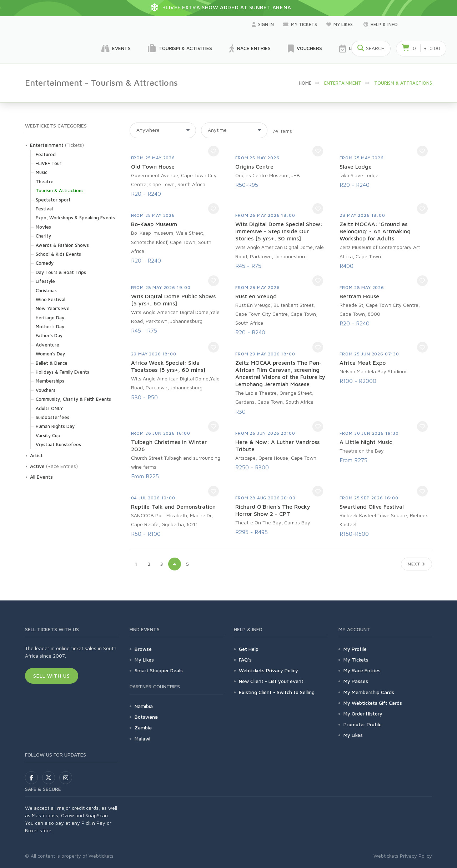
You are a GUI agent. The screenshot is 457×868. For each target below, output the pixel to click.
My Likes (340, 24)
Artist (36, 455)
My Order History (363, 714)
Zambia (143, 727)
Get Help (249, 649)
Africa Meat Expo (363, 363)
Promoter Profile (363, 724)
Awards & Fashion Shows (62, 245)
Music (41, 172)
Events (116, 49)
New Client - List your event (271, 681)
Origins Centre (254, 166)
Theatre (45, 181)
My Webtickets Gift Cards (373, 703)
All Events (41, 477)
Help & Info (381, 24)
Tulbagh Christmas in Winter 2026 (169, 445)
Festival (44, 209)
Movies (43, 227)
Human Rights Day (55, 426)
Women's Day (50, 354)
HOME (305, 83)
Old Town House (153, 166)
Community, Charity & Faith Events (73, 399)
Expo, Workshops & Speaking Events (76, 218)
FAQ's (245, 660)
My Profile (355, 649)
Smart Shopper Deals (159, 670)
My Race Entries (362, 670)
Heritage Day (50, 318)
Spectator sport (53, 200)
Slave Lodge (356, 166)
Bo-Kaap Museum (154, 224)
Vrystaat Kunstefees (58, 444)
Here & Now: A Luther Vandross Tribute (277, 445)
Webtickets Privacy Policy (268, 670)
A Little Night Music (366, 442)
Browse (143, 649)
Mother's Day (50, 326)
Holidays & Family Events (62, 372)
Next (416, 564)
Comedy (45, 263)
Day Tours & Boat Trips (61, 272)
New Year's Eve (53, 308)
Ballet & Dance (52, 363)
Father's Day (49, 335)
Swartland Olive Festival (372, 507)
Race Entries (250, 49)
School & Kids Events (58, 254)
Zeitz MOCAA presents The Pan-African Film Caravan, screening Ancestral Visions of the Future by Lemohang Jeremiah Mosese (280, 373)
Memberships (50, 381)
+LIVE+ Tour (49, 163)
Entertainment (47, 145)
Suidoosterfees (52, 417)
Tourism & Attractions (60, 190)
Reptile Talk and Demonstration (173, 507)
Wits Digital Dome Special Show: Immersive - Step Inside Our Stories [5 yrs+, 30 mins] (279, 231)
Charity (43, 236)
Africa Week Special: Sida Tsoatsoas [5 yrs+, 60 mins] (168, 366)
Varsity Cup (48, 435)
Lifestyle (45, 281)
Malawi (142, 739)
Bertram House (359, 296)
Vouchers (305, 49)
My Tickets (300, 24)
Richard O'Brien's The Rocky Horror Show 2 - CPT (273, 510)
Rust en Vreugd (256, 296)
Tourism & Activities (180, 49)
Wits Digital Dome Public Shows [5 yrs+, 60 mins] (173, 300)
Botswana (146, 717)
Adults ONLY (49, 408)
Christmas (46, 290)
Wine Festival (51, 299)
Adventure (47, 345)
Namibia (144, 706)
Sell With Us (52, 676)
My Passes (356, 681)
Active (37, 466)
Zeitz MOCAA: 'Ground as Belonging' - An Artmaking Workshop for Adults (375, 231)
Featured (46, 154)
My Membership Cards (369, 692)
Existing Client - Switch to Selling (277, 692)
